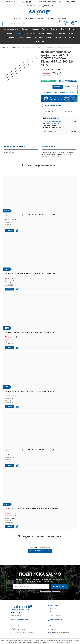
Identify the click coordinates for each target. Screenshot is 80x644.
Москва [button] (56, 118)
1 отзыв (17, 515)
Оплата (52, 611)
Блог (51, 622)
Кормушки (10, 37)
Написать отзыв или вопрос (40, 550)
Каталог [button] (18, 18)
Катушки (25, 29)
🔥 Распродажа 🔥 (11, 29)
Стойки (58, 37)
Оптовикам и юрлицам (34, 18)
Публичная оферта (18, 628)
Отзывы (51, 18)
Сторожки (61, 33)
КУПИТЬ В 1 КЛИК (71, 87)
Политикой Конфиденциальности (50, 590)
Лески (63, 29)
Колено (54, 29)
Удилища (35, 29)
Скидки (52, 628)
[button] (47, 3)
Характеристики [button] (50, 111)
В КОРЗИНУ (58, 87)
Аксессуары (40, 42)
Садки (41, 33)
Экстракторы (69, 37)
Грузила (10, 33)
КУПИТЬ (9, 230)
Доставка (53, 608)
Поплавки (72, 29)
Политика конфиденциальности (60, 632)
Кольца (49, 37)
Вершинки (20, 33)
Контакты (62, 18)
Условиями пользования (38, 592)
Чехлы (71, 33)
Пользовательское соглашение (22, 632)
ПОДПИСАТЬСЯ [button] (59, 586)
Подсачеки (31, 33)
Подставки (39, 37)
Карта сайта (16, 625)
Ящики (20, 37)
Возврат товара (55, 614)
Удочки (45, 29)
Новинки (53, 625)
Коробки (51, 33)
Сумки (29, 37)
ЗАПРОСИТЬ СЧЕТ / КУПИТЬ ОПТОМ (59, 92)
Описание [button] (68, 111)
